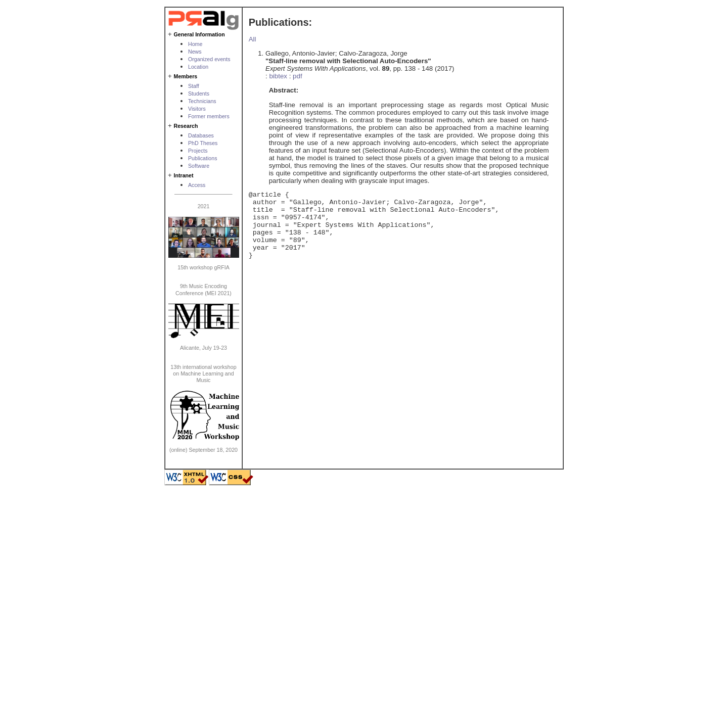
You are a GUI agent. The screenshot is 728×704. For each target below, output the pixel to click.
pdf (298, 76)
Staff (194, 86)
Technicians (202, 101)
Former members (209, 116)
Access (197, 185)
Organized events (209, 59)
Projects (198, 151)
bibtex (278, 76)
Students (199, 93)
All (253, 39)
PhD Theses (203, 143)
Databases (201, 135)
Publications (202, 158)
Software (199, 166)
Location (198, 67)
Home (195, 44)
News (195, 52)
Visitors (197, 109)
